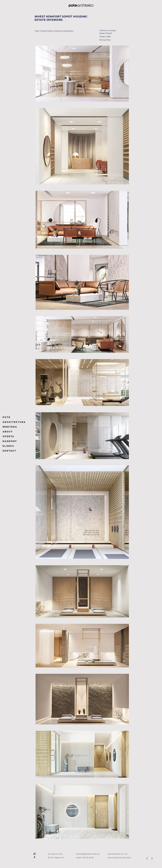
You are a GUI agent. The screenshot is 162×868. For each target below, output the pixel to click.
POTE (6, 417)
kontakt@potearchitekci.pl (88, 854)
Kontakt (9, 451)
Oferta (8, 436)
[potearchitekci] (35, 854)
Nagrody (10, 441)
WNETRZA (10, 427)
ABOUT (8, 432)
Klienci (9, 446)
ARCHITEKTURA (14, 422)
